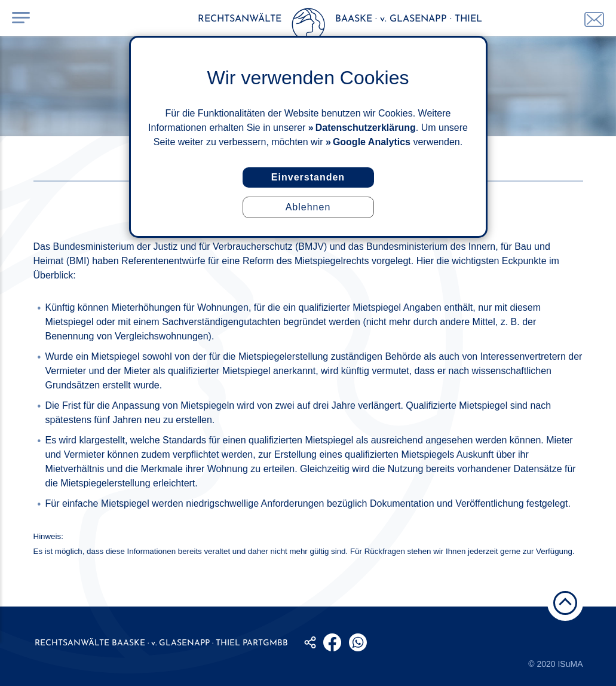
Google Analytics (372, 142)
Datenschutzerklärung (366, 128)
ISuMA (570, 664)
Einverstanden (308, 177)
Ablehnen (308, 207)
